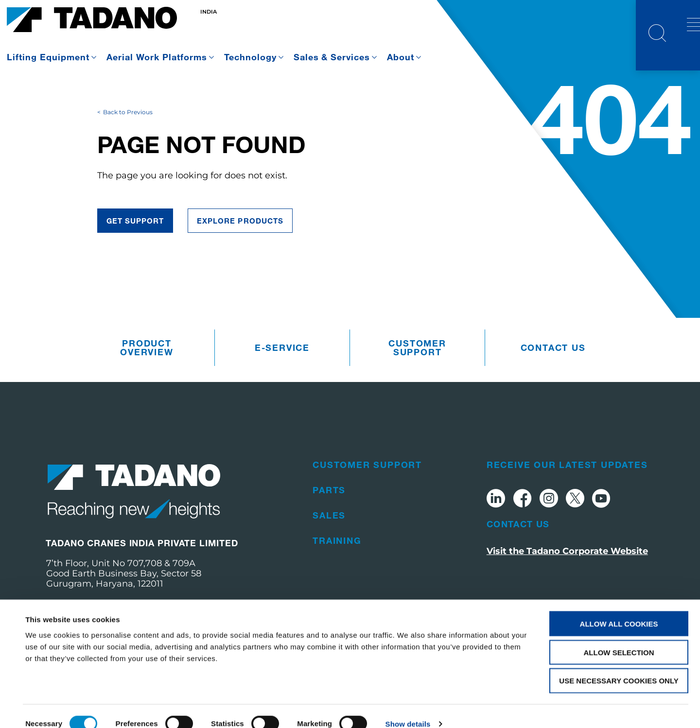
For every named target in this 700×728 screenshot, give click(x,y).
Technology (250, 57)
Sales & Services (332, 57)
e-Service (282, 382)
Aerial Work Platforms (157, 57)
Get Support (135, 255)
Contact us (553, 382)
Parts (329, 524)
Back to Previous (128, 146)
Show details (408, 709)
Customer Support (417, 382)
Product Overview (147, 382)
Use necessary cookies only (619, 666)
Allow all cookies (619, 609)
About (401, 57)
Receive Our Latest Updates (567, 499)
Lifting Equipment (48, 57)
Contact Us (518, 558)
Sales (329, 549)
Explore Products (240, 255)
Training (337, 574)
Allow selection (619, 637)
